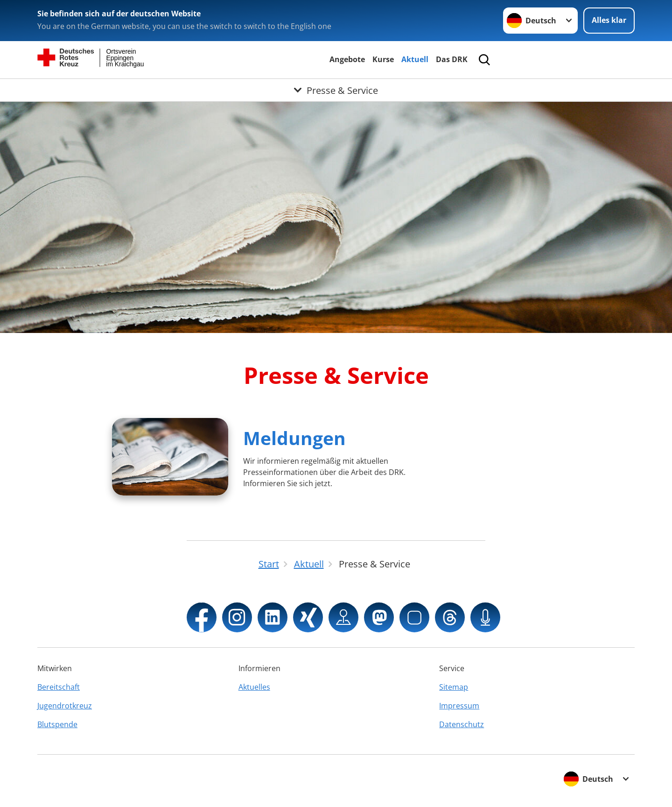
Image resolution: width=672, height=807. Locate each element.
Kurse (383, 59)
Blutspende (57, 724)
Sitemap (454, 687)
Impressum (459, 706)
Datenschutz (462, 724)
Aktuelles (254, 687)
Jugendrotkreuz (65, 706)
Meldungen (294, 438)
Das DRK (452, 59)
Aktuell (415, 59)
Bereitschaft (59, 687)
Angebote (347, 59)
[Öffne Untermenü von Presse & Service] (336, 90)
